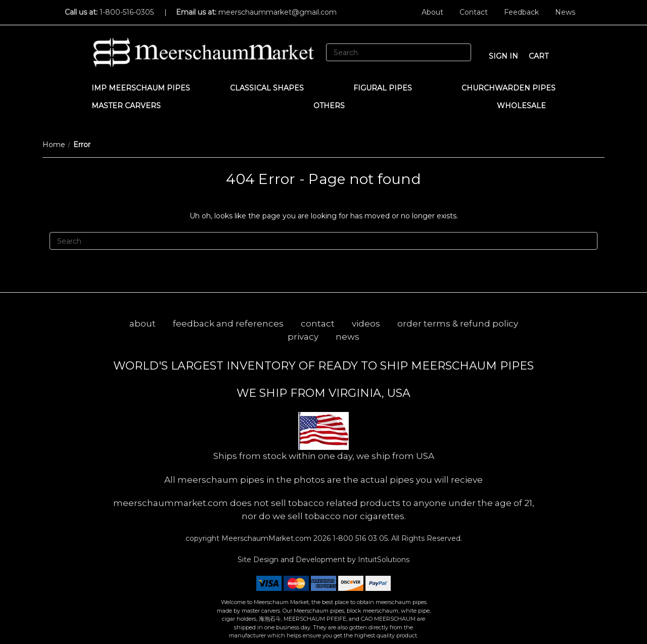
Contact (474, 12)
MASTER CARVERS (131, 106)
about (143, 324)
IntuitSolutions (384, 560)
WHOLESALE (526, 106)
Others (334, 106)
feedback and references (228, 324)
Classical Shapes (272, 88)
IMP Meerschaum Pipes (141, 88)
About (432, 12)
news (348, 337)
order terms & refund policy (458, 324)
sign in (503, 56)
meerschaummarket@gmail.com (278, 12)
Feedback (521, 12)
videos (366, 324)
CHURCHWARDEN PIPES (509, 88)
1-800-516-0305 (127, 12)
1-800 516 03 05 (359, 538)
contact (318, 324)
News (565, 12)
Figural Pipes (387, 88)
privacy (303, 337)
